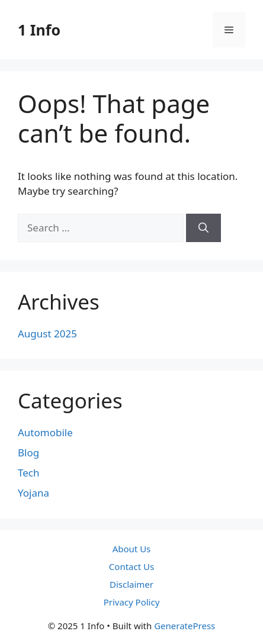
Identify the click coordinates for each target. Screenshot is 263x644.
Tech (29, 473)
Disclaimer (131, 584)
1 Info (39, 30)
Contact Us (131, 566)
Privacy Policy (132, 602)
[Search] (203, 228)
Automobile (45, 432)
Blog (28, 453)
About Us (132, 549)
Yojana (33, 493)
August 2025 (47, 334)
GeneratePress (185, 626)
